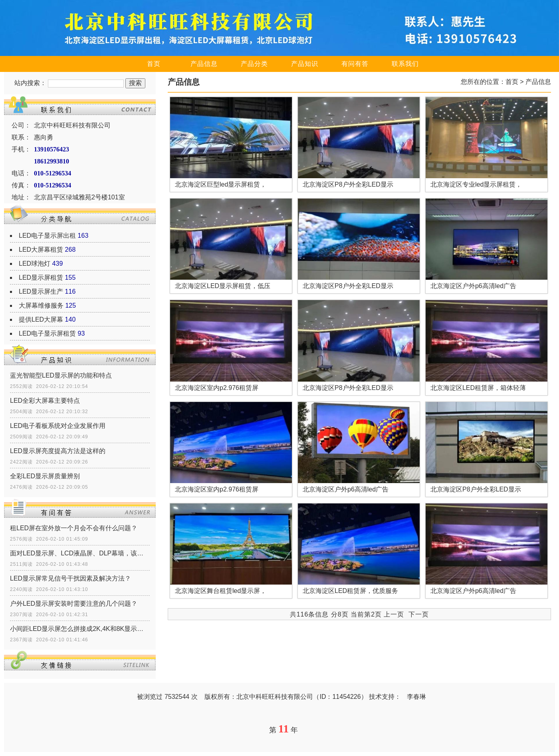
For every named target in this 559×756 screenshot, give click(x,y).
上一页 (394, 614)
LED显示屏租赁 (41, 278)
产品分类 (254, 64)
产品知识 (305, 64)
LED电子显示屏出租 (47, 236)
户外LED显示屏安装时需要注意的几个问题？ (74, 604)
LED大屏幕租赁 (41, 250)
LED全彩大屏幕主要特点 (45, 401)
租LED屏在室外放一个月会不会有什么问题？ (74, 528)
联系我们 (405, 64)
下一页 (419, 614)
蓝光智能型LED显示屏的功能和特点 (61, 375)
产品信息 (204, 64)
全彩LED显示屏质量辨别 (45, 476)
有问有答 (355, 64)
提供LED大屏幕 (41, 319)
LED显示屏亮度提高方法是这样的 (58, 451)
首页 (154, 64)
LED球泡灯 (35, 264)
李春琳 (416, 697)
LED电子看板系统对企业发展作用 (58, 426)
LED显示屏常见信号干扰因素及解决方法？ (70, 578)
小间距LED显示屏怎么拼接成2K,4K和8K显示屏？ (80, 629)
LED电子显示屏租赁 (47, 333)
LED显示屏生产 (41, 291)
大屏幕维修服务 (41, 305)
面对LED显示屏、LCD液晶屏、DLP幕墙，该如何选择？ (80, 553)
